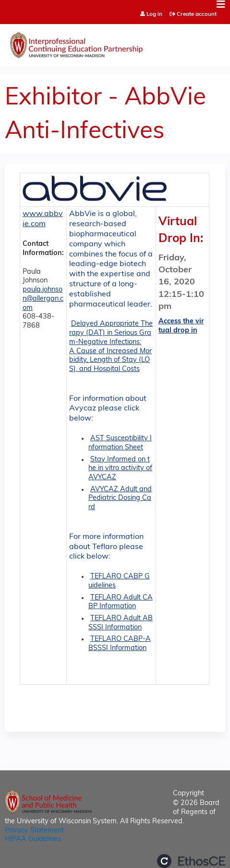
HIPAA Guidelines (33, 839)
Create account (197, 14)
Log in (154, 15)
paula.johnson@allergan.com (43, 299)
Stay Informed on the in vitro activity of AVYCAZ (120, 469)
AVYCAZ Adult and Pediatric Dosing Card (120, 498)
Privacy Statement (34, 831)
